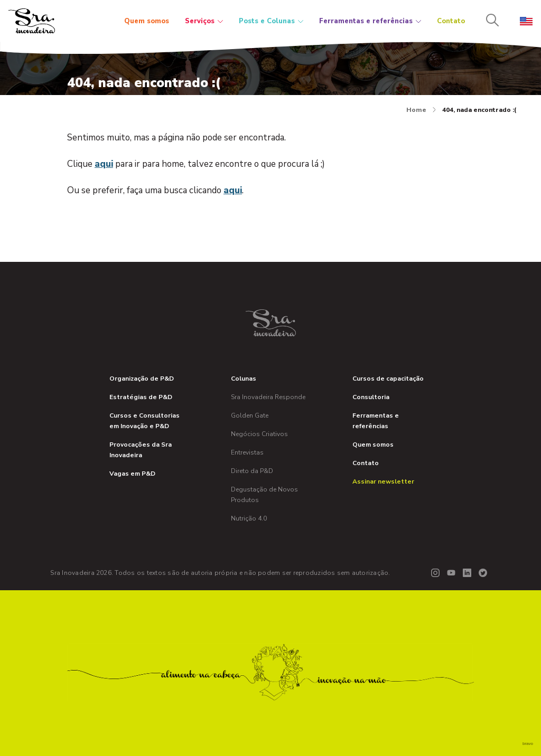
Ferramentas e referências (370, 21)
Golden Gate (250, 415)
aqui (104, 164)
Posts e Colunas (271, 21)
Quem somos (147, 21)
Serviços (204, 21)
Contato (451, 21)
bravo (528, 744)
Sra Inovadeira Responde (268, 397)
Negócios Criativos (259, 434)
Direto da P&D (252, 471)
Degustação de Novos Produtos (264, 495)
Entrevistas (247, 452)
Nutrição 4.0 (249, 518)
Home (421, 110)
